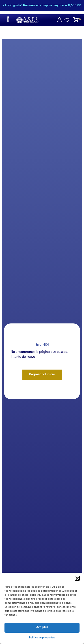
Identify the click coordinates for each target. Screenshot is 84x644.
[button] (77, 578)
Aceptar (42, 627)
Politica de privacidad (42, 638)
